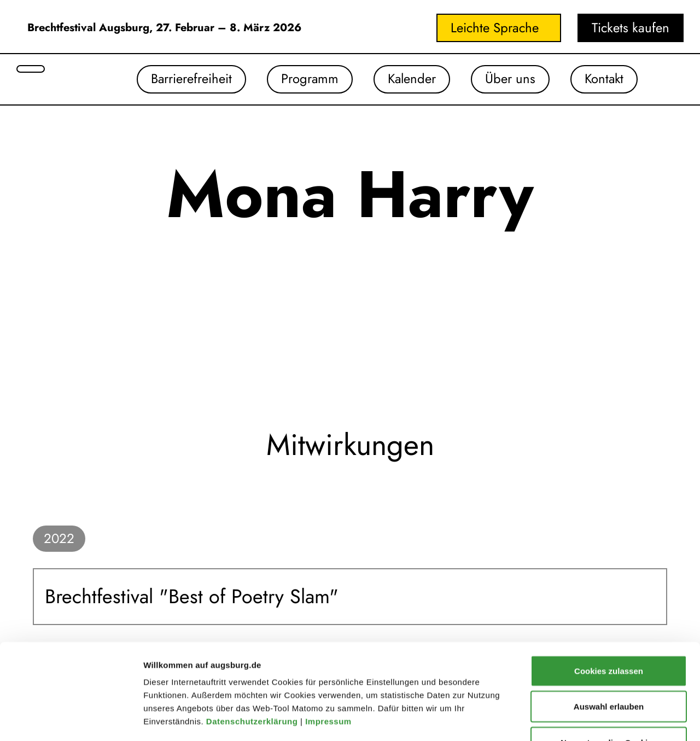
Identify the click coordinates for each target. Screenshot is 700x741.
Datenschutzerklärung (253, 635)
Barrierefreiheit (187, 79)
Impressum (329, 635)
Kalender (409, 79)
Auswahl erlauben (609, 620)
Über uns (509, 79)
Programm (306, 79)
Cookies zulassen (609, 584)
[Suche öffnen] (31, 69)
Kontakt (603, 79)
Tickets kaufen (631, 28)
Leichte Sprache (495, 28)
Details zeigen (582, 719)
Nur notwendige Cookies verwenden (609, 663)
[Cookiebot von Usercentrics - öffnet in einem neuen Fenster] (71, 720)
